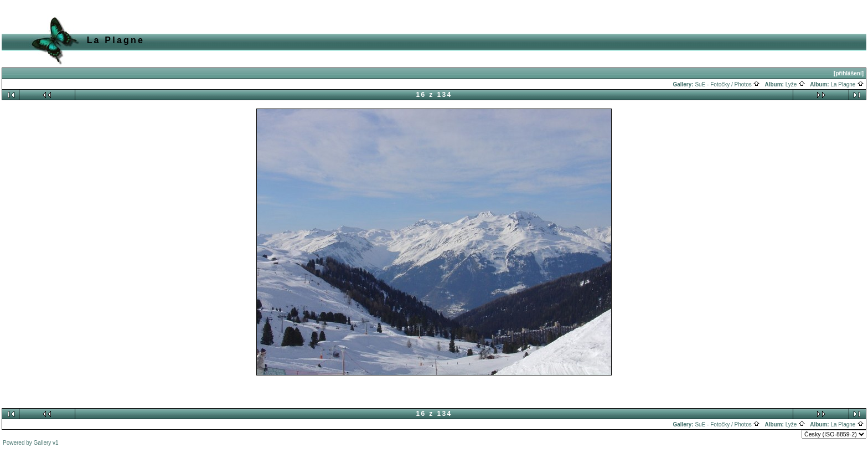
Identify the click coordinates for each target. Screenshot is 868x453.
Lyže (796, 84)
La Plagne (847, 84)
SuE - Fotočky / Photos (727, 84)
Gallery (43, 443)
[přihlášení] (849, 73)
